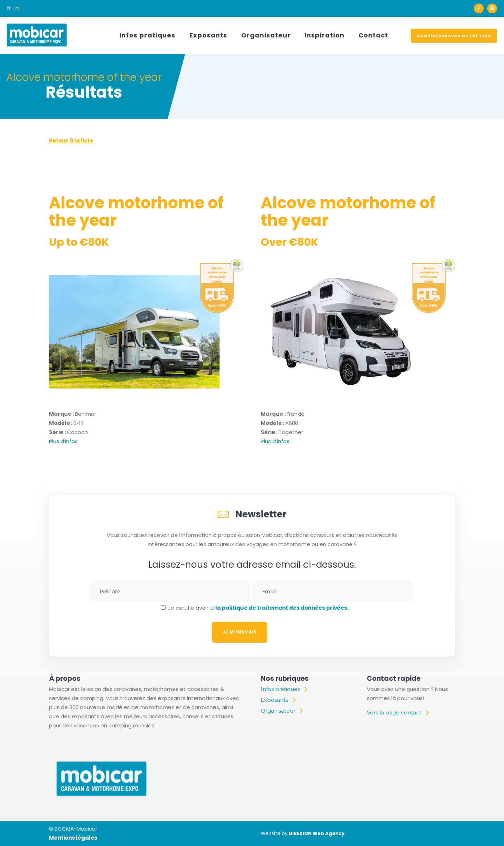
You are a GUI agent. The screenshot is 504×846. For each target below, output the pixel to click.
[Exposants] (278, 700)
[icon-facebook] (481, 8)
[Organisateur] (282, 711)
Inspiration (324, 35)
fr (9, 8)
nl (17, 8)
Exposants (208, 35)
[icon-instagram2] (492, 8)
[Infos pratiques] (284, 689)
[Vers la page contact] (398, 713)
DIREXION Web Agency (317, 834)
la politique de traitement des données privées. (282, 608)
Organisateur (266, 35)
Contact (373, 35)
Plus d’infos (63, 441)
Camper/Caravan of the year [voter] (454, 36)
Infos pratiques (147, 35)
